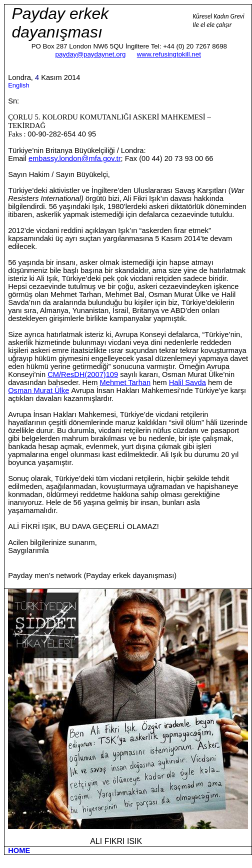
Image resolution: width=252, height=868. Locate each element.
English (19, 85)
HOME (19, 850)
